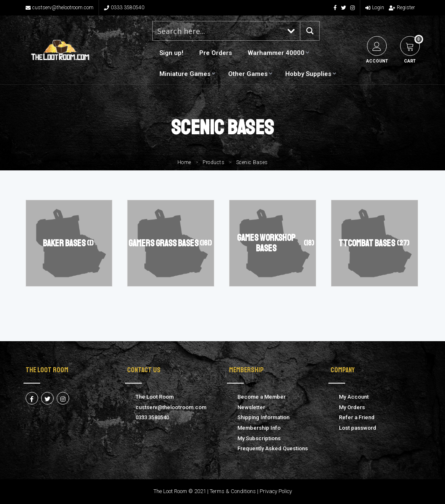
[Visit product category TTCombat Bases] (374, 243)
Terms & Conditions (233, 491)
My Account (354, 397)
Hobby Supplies (308, 74)
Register (402, 8)
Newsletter (251, 407)
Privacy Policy (276, 491)
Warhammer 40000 (276, 53)
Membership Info (259, 428)
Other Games (248, 74)
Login (375, 8)
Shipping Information (263, 417)
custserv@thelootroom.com (60, 8)
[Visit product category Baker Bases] (69, 243)
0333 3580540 (124, 8)
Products (213, 162)
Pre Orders (216, 53)
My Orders (352, 407)
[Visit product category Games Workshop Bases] (272, 243)
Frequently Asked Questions (273, 448)
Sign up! (171, 53)
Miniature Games (185, 74)
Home (184, 162)
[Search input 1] (218, 31)
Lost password (358, 428)
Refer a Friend (357, 417)
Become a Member (262, 397)
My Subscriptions (259, 438)
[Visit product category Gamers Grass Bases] (170, 243)
